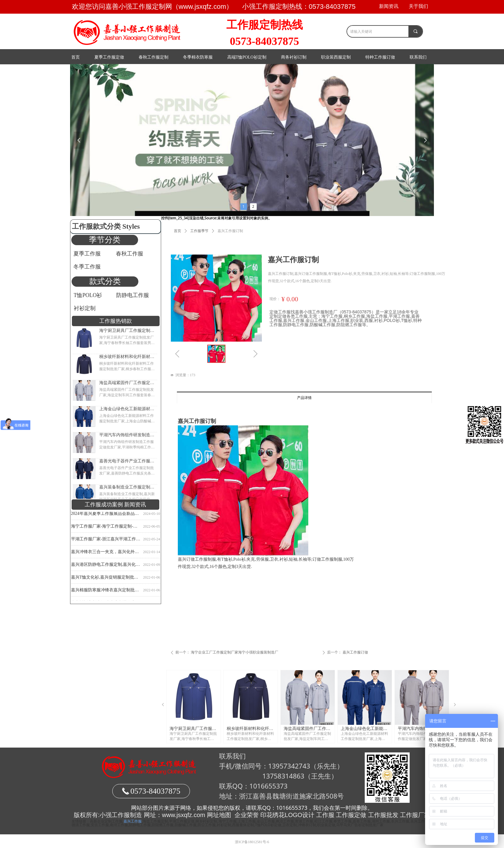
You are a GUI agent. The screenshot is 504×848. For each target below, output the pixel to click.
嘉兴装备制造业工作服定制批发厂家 (127, 487)
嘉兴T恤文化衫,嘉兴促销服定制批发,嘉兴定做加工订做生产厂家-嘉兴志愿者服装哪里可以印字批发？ (106, 578)
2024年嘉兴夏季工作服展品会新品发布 (106, 515)
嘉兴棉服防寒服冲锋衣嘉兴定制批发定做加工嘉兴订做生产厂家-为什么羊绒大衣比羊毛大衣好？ (106, 591)
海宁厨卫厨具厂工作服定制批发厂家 (127, 331)
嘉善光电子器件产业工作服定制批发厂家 (127, 461)
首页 (178, 231)
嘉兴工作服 (133, 821)
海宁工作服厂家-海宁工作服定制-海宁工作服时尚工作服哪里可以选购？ (106, 527)
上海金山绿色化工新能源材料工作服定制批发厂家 (127, 409)
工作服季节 (199, 231)
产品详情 (304, 398)
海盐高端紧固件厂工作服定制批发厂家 (127, 383)
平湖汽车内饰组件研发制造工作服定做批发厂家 (127, 435)
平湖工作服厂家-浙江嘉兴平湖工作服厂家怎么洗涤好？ (106, 540)
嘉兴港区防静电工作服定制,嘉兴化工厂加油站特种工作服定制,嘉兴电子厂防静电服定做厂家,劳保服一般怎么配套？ (106, 566)
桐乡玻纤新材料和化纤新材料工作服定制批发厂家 (127, 357)
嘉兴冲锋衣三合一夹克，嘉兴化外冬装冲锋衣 (106, 553)
